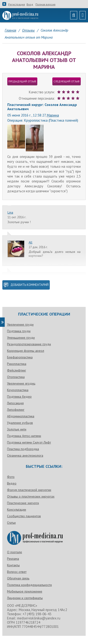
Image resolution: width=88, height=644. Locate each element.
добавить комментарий (26, 285)
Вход (30, 4)
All (31, 242)
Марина (53, 115)
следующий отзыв (67, 81)
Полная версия (45, 4)
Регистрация (17, 4)
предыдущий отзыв (22, 81)
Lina (10, 212)
